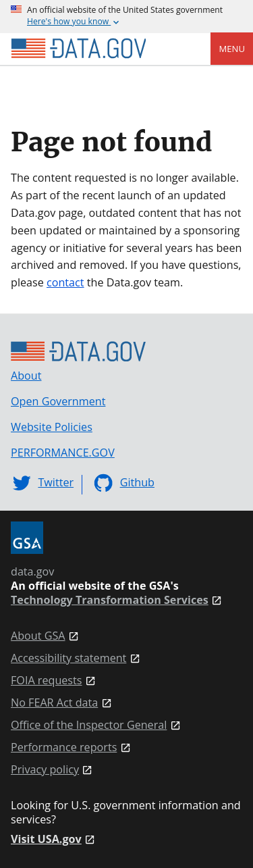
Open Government (58, 401)
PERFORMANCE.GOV (63, 453)
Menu (232, 49)
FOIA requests (47, 681)
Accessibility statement (68, 658)
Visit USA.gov (46, 839)
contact (65, 282)
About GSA (38, 636)
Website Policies (52, 427)
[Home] (78, 49)
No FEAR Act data (54, 703)
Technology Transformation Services (110, 600)
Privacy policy (45, 770)
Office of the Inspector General (89, 725)
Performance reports (64, 747)
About (26, 376)
